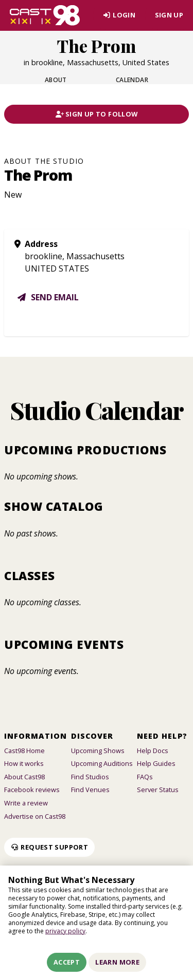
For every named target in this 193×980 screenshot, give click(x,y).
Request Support (49, 847)
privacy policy (65, 931)
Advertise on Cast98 (35, 816)
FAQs (145, 777)
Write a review (26, 803)
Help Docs (153, 751)
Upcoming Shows (98, 751)
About (56, 80)
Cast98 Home (24, 751)
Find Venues (90, 790)
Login (119, 15)
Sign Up (169, 15)
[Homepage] (45, 15)
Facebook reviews (32, 790)
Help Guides (156, 763)
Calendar (132, 80)
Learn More (117, 962)
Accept (67, 962)
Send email (48, 297)
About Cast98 (24, 777)
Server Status (158, 790)
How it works (24, 763)
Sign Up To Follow (97, 114)
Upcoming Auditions (102, 763)
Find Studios (90, 777)
